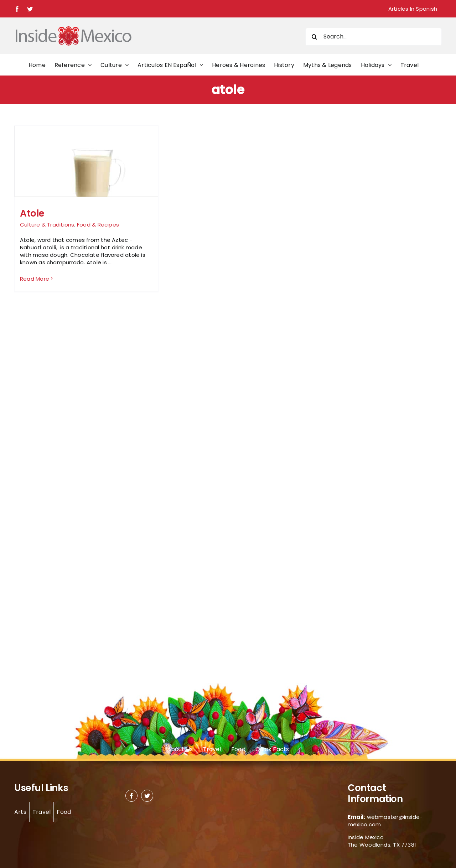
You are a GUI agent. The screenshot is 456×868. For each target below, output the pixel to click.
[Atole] (86, 182)
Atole (32, 213)
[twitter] (147, 796)
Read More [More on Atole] (35, 279)
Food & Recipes (98, 225)
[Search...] (374, 37)
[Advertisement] (368, 232)
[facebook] (131, 796)
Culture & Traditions (47, 225)
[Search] (314, 37)
